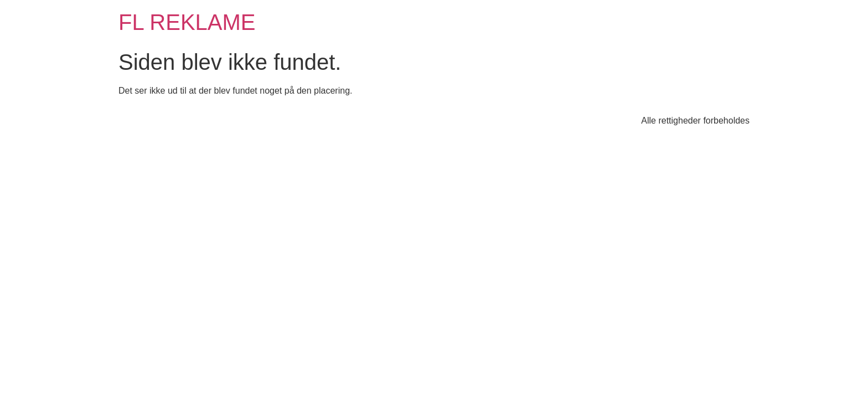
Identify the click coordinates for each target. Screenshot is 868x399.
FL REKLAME (187, 22)
